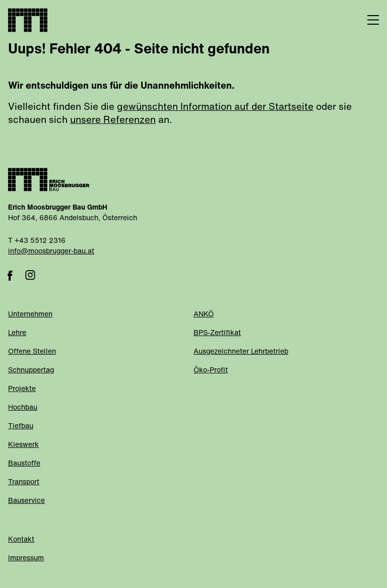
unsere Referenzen (113, 121)
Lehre (17, 333)
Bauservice (26, 501)
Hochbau (23, 408)
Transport (24, 482)
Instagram (30, 275)
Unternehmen (30, 315)
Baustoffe (24, 464)
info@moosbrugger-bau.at (51, 252)
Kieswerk (23, 445)
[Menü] (367, 20)
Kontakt (21, 540)
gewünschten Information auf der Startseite (215, 108)
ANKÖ (204, 315)
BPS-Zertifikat (217, 333)
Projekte (22, 389)
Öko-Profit (211, 371)
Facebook (10, 275)
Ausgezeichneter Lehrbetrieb (241, 352)
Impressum (26, 559)
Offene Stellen (32, 352)
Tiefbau (21, 427)
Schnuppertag (31, 371)
